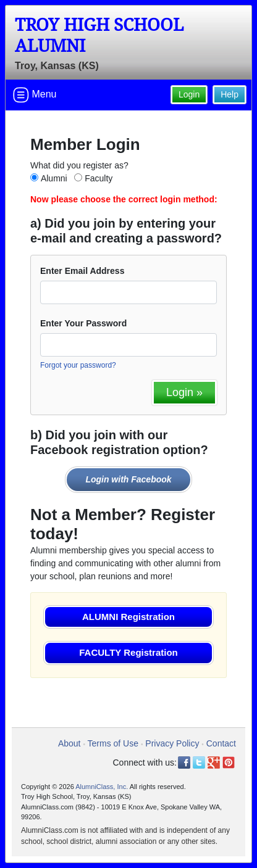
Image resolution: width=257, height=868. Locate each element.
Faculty (99, 178)
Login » (184, 392)
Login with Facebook (128, 479)
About (70, 743)
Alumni (54, 178)
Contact (221, 743)
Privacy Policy (172, 743)
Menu (35, 95)
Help (230, 94)
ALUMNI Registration (128, 617)
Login (189, 94)
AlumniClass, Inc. (102, 787)
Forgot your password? (78, 365)
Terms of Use (113, 743)
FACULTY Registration (128, 652)
